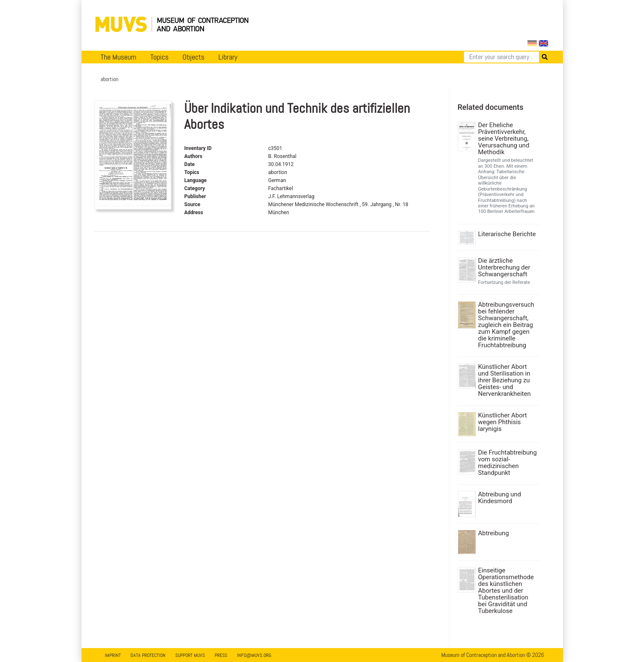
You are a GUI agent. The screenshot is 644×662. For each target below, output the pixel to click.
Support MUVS (190, 655)
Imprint (113, 655)
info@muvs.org (254, 655)
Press (221, 655)
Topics (159, 57)
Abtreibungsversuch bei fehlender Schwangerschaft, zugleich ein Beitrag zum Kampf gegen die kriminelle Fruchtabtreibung (506, 325)
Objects (193, 57)
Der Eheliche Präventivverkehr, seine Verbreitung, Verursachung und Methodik (504, 139)
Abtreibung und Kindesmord (500, 498)
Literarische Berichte (507, 234)
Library (228, 57)
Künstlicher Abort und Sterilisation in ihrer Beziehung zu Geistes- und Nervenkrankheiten (504, 380)
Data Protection (148, 655)
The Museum (118, 57)
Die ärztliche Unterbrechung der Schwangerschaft (504, 267)
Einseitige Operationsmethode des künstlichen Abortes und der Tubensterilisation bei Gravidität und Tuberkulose (506, 591)
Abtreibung (493, 533)
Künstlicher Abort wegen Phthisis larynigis (503, 422)
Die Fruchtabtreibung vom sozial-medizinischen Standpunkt (507, 463)
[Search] (501, 57)
